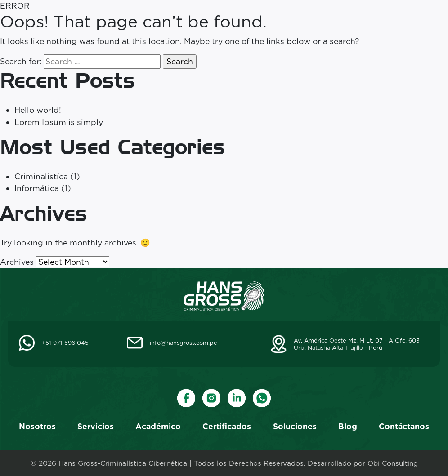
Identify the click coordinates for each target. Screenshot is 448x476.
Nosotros (37, 426)
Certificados (227, 426)
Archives (17, 262)
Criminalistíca (41, 176)
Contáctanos (404, 426)
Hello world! (38, 110)
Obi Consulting (393, 463)
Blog (348, 426)
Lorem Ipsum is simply (59, 122)
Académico (158, 426)
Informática (37, 188)
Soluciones (295, 426)
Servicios (96, 426)
